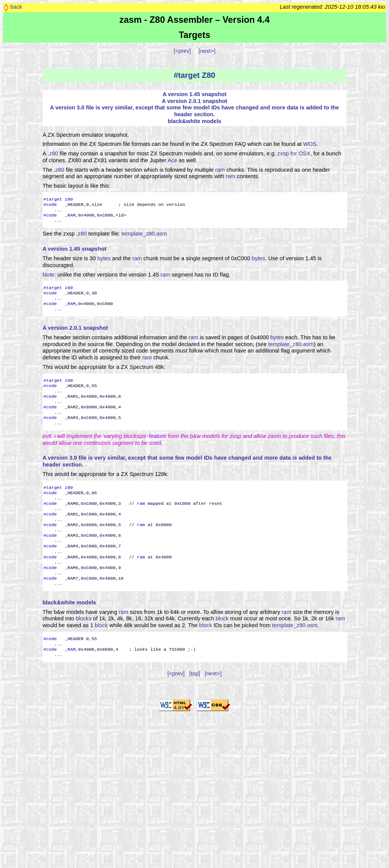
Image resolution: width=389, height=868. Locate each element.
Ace (172, 160)
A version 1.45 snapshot (194, 94)
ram (220, 170)
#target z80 (58, 199)
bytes (104, 258)
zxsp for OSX (294, 153)
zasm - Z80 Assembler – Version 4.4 (194, 20)
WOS (310, 144)
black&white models (195, 121)
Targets (195, 35)
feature (158, 436)
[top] (195, 674)
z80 (54, 153)
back (16, 7)
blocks (84, 618)
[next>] (207, 51)
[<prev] (182, 51)
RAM (72, 215)
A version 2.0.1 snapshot (194, 101)
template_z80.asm (144, 234)
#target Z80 (194, 75)
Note (48, 275)
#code (50, 205)
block (222, 618)
